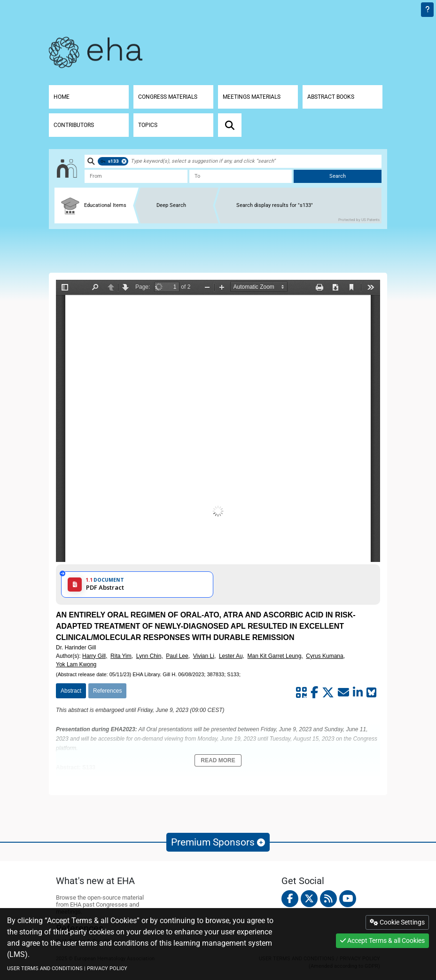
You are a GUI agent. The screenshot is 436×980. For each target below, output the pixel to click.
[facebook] (290, 899)
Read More (218, 760)
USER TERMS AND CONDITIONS (45, 968)
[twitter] (309, 899)
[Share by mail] (343, 693)
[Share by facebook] (314, 693)
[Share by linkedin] (358, 693)
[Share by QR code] (301, 693)
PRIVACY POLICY (107, 968)
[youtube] (348, 899)
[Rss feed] (328, 899)
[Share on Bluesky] (371, 693)
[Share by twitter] (328, 693)
